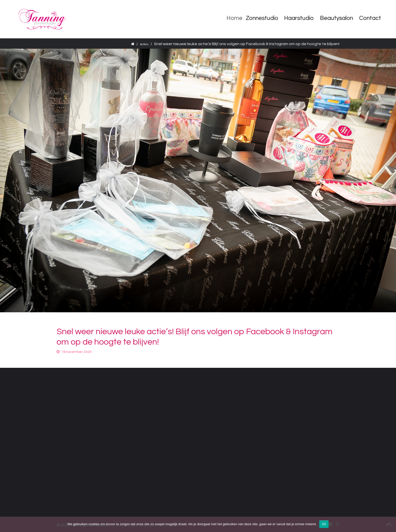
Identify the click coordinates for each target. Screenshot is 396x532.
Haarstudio (299, 18)
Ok (324, 524)
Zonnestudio (264, 18)
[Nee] (390, 524)
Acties (144, 44)
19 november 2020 (76, 352)
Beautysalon (337, 18)
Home (238, 18)
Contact (370, 18)
